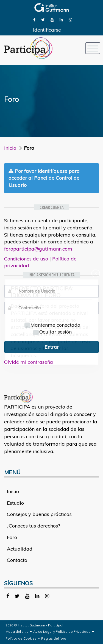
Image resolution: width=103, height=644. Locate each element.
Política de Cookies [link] (21, 638)
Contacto (17, 560)
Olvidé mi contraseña (29, 362)
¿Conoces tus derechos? (34, 526)
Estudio (15, 503)
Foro (12, 537)
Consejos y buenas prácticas (39, 514)
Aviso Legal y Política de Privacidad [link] (62, 631)
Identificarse (47, 30)
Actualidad (20, 549)
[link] (34, 19)
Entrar (52, 347)
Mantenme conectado (52, 325)
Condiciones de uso (26, 259)
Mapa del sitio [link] (17, 631)
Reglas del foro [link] (54, 638)
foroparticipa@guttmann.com (38, 249)
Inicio (10, 148)
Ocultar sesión (52, 332)
